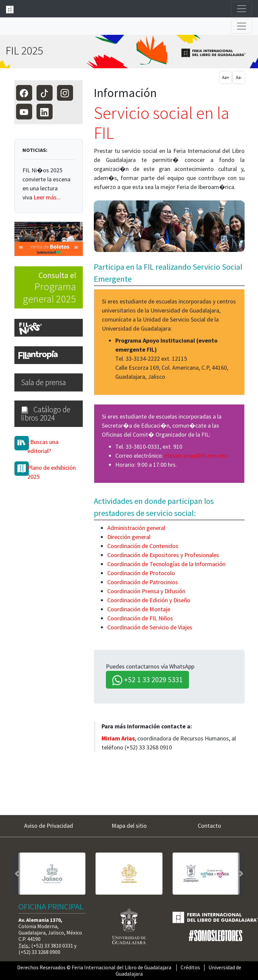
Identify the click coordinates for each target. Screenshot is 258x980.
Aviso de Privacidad (49, 826)
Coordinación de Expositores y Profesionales (163, 555)
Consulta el (45, 288)
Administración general (136, 528)
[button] (17, 874)
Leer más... (47, 197)
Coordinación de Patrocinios (143, 582)
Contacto (209, 826)
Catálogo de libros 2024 (46, 414)
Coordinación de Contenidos (143, 546)
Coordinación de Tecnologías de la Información (166, 564)
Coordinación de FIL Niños (140, 618)
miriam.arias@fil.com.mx (196, 456)
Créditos (190, 967)
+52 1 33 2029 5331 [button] (147, 680)
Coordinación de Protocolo (141, 573)
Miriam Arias (118, 738)
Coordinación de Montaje (139, 609)
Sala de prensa (44, 382)
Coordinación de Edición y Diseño (149, 600)
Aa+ (226, 77)
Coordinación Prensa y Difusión (146, 591)
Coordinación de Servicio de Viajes (150, 627)
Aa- (239, 77)
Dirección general (129, 537)
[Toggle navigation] (241, 9)
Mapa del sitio (129, 826)
